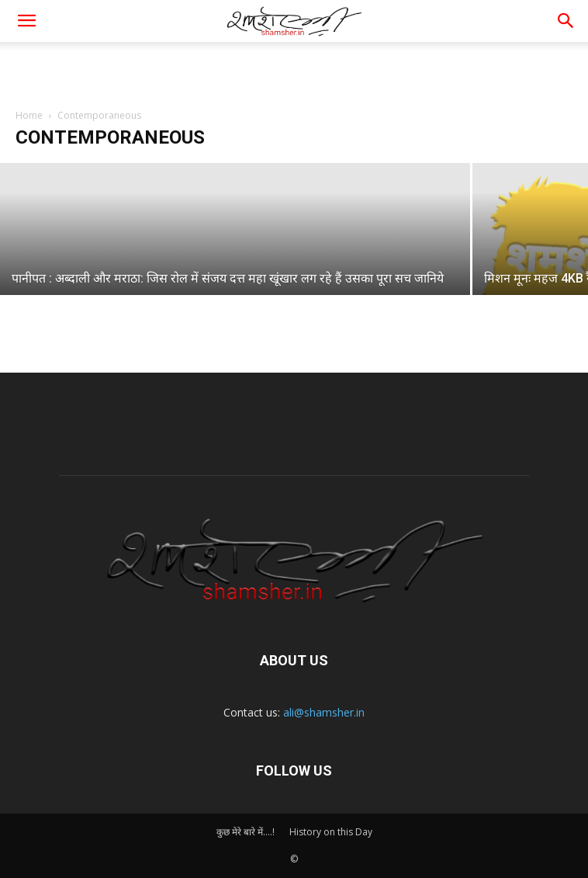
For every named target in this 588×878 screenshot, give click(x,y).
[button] (566, 21)
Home (29, 115)
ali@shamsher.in (324, 712)
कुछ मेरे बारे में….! (246, 832)
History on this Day (331, 832)
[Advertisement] (294, 69)
